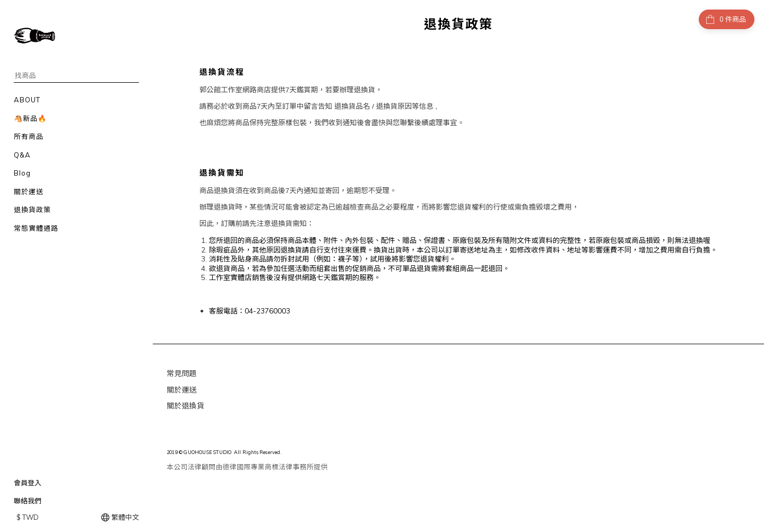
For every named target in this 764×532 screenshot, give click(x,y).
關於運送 (182, 390)
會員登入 (28, 483)
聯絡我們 (28, 501)
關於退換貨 (185, 406)
